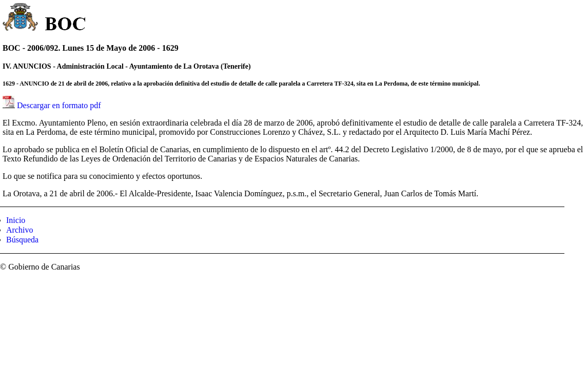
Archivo (19, 230)
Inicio (16, 220)
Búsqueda (22, 240)
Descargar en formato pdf (59, 105)
